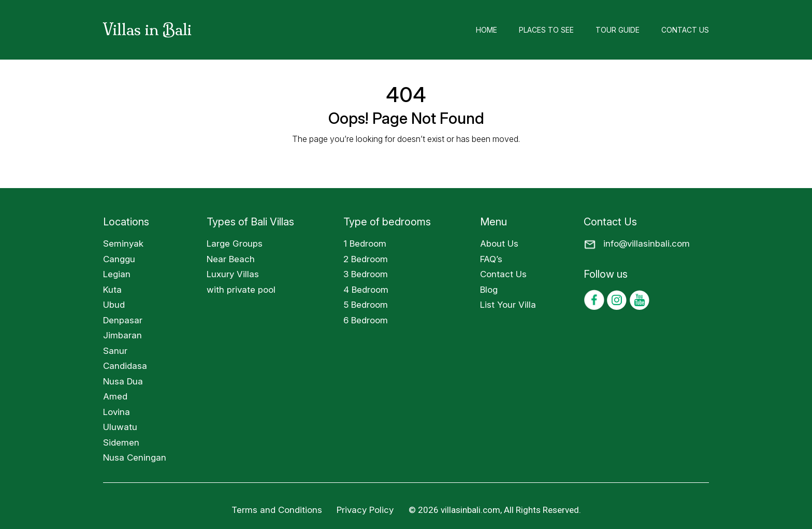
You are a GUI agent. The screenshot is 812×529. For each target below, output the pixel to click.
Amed (115, 396)
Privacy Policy (366, 510)
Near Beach (231, 259)
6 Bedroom (366, 320)
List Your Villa (508, 305)
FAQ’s (491, 259)
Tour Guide (618, 30)
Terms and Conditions (277, 510)
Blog (489, 290)
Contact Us (685, 30)
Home (487, 30)
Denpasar (123, 320)
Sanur (115, 351)
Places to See (546, 30)
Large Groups (235, 244)
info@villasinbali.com (647, 244)
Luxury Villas (233, 274)
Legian (117, 274)
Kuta (112, 290)
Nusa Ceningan (135, 457)
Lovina (117, 412)
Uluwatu (120, 427)
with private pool (241, 290)
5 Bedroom (366, 305)
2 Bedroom (366, 259)
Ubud (114, 305)
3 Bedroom (366, 274)
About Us (499, 244)
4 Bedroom (366, 290)
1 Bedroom (365, 244)
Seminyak (123, 244)
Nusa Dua (123, 381)
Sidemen (121, 442)
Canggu (119, 259)
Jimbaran (122, 335)
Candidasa (125, 366)
